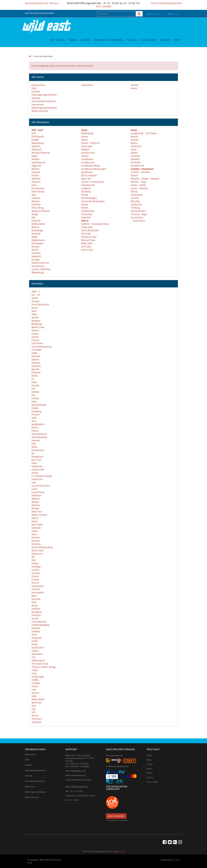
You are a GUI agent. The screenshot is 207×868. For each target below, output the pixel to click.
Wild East (37, 703)
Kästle (35, 473)
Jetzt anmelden (116, 816)
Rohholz (36, 609)
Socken (85, 156)
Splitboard (87, 172)
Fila (33, 395)
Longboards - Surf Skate (144, 133)
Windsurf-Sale (89, 237)
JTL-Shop (176, 860)
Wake (34, 237)
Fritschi (35, 415)
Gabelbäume (38, 162)
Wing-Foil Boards (41, 211)
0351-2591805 (104, 6)
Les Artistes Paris (41, 486)
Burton (35, 330)
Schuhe (135, 198)
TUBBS (35, 680)
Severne (36, 628)
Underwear (137, 195)
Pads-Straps (38, 192)
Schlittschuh (88, 211)
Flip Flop (135, 201)
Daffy (34, 353)
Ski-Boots (86, 192)
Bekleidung (38, 143)
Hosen (85, 140)
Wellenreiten (38, 224)
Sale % (132, 40)
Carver (35, 337)
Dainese (36, 356)
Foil (33, 217)
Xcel (34, 706)
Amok (35, 298)
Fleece (134, 192)
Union (35, 686)
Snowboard (87, 159)
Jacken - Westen (139, 188)
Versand (122, 851)
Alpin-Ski (86, 179)
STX (33, 657)
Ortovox (36, 573)
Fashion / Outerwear (109, 40)
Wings (35, 214)
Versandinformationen (44, 101)
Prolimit (36, 589)
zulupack (36, 722)
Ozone (35, 576)
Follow (35, 408)
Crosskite (36, 350)
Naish (35, 521)
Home (177, 40)
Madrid (35, 499)
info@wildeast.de (78, 771)
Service (150, 777)
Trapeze (36, 172)
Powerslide (37, 586)
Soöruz (35, 651)
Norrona (36, 544)
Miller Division (39, 515)
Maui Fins (37, 512)
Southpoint (38, 648)
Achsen (135, 140)
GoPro (35, 427)
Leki (34, 482)
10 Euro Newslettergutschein (166, 3)
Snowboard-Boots (91, 166)
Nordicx (36, 541)
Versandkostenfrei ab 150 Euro (42, 3)
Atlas (34, 314)
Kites (34, 185)
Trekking (135, 208)
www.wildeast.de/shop (81, 780)
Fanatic (35, 385)
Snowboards (88, 162)
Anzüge (36, 259)
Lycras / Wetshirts (41, 269)
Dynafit (35, 369)
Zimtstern (37, 719)
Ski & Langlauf (89, 175)
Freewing (36, 411)
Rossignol (37, 612)
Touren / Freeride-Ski (93, 182)
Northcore (37, 554)
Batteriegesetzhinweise (44, 108)
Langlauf (86, 188)
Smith (35, 641)
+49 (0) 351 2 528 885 (79, 766)
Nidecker (36, 528)
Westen (36, 169)
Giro (34, 421)
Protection (136, 146)
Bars (34, 195)
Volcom (35, 693)
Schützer (135, 156)
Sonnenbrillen (138, 211)
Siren (34, 635)
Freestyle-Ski (88, 185)
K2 (33, 453)
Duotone (36, 366)
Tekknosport (38, 660)
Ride (34, 602)
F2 (33, 379)
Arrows (35, 301)
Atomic (35, 317)
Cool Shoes (37, 343)
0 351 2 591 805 (81, 764)
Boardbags (37, 230)
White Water (38, 699)
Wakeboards (38, 240)
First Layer (87, 146)
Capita (35, 334)
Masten (36, 159)
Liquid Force (38, 492)
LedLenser (37, 479)
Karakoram (37, 457)
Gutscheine (148, 40)
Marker (35, 508)
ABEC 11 (36, 292)
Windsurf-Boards (41, 153)
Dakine (35, 359)
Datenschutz (38, 85)
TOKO (35, 670)
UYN (34, 690)
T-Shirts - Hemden (141, 172)
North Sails (38, 550)
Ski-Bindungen (89, 198)
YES (33, 712)
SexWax (36, 631)
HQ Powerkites (39, 437)
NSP (34, 560)
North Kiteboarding (42, 547)
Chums (35, 340)
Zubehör (36, 146)
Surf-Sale (86, 247)
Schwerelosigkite (41, 625)
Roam (35, 605)
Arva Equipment (40, 304)
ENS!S (35, 376)
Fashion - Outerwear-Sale (95, 224)
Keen (34, 463)
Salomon (36, 615)
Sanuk (35, 618)
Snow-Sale (87, 227)
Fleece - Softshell (90, 143)
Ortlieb (35, 570)
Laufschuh (136, 204)
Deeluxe (36, 363)
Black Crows (38, 327)
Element (36, 372)
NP (33, 557)
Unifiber (36, 683)
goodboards (38, 424)
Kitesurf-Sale (88, 240)
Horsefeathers (39, 434)
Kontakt (36, 92)
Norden (36, 537)
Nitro (34, 534)
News (149, 760)
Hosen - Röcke (138, 185)
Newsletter (87, 85)
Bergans (36, 321)
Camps (150, 764)
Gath (34, 418)
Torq (34, 673)
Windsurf (37, 149)
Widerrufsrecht (40, 111)
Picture (35, 583)
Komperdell (38, 470)
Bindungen (38, 243)
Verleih (165, 40)
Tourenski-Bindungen (93, 201)
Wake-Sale (87, 243)
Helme (35, 250)
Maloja (35, 502)
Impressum (38, 104)
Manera (36, 505)
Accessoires (38, 266)
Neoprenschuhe (40, 263)
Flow (34, 402)
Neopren (36, 256)
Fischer (35, 398)
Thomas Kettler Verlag (44, 667)
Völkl (34, 696)
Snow (73, 40)
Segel (34, 156)
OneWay (36, 567)
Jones (34, 447)
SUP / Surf (58, 40)
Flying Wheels (39, 405)
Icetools (36, 440)
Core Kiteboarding (41, 347)
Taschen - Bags (139, 214)
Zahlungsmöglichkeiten (44, 95)
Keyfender (37, 466)
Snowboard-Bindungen (94, 169)
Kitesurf (36, 182)
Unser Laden (152, 782)
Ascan (35, 308)
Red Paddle (38, 593)
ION (34, 444)
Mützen (85, 149)
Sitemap (36, 98)
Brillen (85, 208)
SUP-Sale (86, 234)
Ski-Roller (136, 162)
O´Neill (35, 580)
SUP (34, 133)
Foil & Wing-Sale (90, 230)
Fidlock (35, 392)
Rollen (134, 143)
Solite (35, 644)
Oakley (35, 563)
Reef (34, 596)
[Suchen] (117, 14)
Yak (33, 709)
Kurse (149, 769)
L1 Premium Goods (42, 476)
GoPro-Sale (87, 250)
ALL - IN (36, 295)
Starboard (37, 654)
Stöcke (85, 195)
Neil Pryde (37, 525)
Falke (34, 382)
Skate (86, 40)
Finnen (35, 175)
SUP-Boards (38, 136)
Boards (35, 227)
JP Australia (38, 450)
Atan (34, 311)
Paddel (35, 140)
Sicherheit (87, 214)
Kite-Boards (38, 188)
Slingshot (37, 638)
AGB (34, 88)
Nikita (35, 531)
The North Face (40, 664)
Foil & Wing (38, 208)
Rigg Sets (36, 166)
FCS (33, 389)
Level (34, 489)
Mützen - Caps (139, 182)
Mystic (35, 518)
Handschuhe (88, 153)
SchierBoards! (39, 622)
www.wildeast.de (78, 775)
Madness (36, 495)
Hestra (35, 431)
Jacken (85, 136)
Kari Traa (36, 460)
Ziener (35, 715)
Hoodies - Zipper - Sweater (145, 179)
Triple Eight (38, 677)
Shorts (134, 175)
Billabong (37, 324)
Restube (36, 599)
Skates (134, 153)
